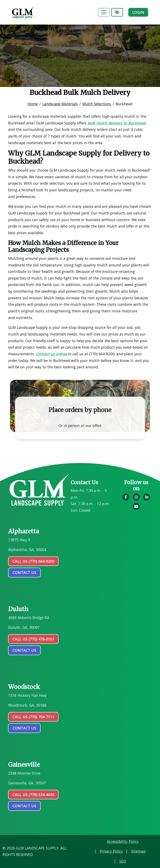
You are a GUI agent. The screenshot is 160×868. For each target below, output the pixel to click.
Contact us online (51, 354)
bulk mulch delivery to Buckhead (117, 123)
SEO (151, 861)
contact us (24, 572)
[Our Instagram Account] (136, 499)
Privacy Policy (139, 851)
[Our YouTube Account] (136, 509)
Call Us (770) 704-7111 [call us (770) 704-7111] (33, 717)
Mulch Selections (97, 104)
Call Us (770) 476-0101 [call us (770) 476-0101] (33, 639)
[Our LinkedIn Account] (147, 499)
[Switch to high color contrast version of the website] (117, 12)
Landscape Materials (60, 104)
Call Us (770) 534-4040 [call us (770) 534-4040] (33, 795)
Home (33, 104)
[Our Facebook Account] (126, 499)
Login (138, 12)
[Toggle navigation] (104, 12)
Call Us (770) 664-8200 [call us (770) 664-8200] (33, 561)
